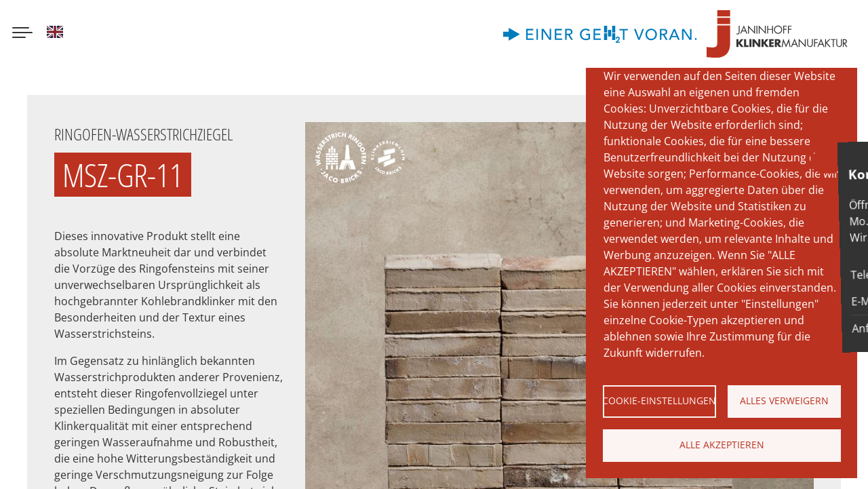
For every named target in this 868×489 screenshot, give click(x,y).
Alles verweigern (784, 400)
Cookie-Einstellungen (659, 400)
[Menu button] (22, 34)
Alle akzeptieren (722, 445)
